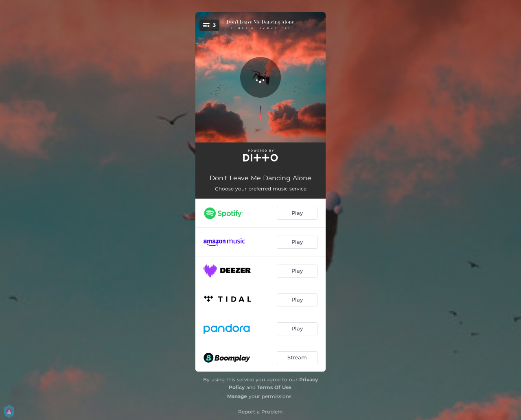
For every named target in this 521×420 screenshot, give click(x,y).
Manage (237, 396)
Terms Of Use (274, 387)
